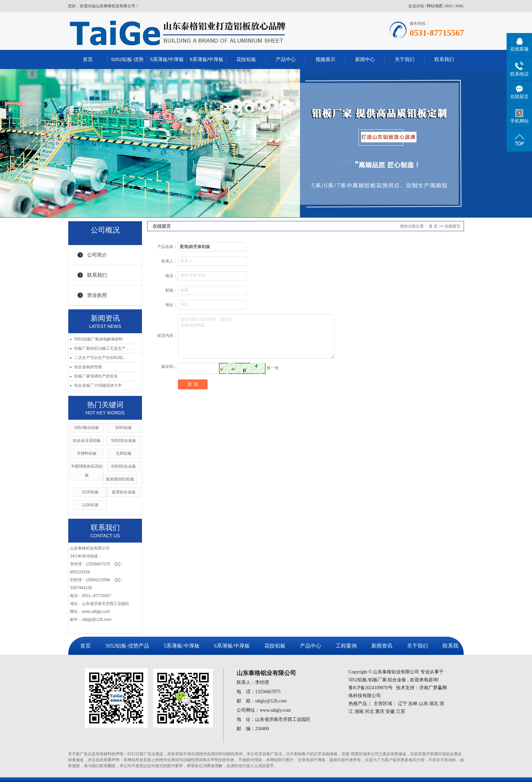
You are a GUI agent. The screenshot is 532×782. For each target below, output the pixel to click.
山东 (423, 704)
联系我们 (444, 59)
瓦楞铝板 (124, 453)
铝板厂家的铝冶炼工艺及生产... (102, 348)
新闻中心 (365, 59)
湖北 (434, 704)
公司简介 (97, 255)
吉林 (413, 704)
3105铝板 (90, 492)
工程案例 (346, 646)
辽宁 (403, 704)
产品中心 (286, 59)
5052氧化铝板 (87, 428)
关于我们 (405, 59)
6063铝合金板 (124, 466)
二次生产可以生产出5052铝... (100, 358)
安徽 (390, 711)
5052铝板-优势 (127, 59)
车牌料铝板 (87, 453)
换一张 (273, 368)
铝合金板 (397, 680)
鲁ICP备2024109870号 (371, 688)
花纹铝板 (246, 59)
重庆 (380, 711)
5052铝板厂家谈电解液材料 (99, 339)
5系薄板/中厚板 (167, 59)
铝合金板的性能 (88, 367)
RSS (449, 6)
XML (460, 6)
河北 (369, 711)
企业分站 (416, 6)
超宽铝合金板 (124, 492)
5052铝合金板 (124, 441)
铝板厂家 (378, 680)
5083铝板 (124, 428)
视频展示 (325, 59)
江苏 (401, 711)
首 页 (433, 226)
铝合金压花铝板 (87, 441)
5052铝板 (358, 680)
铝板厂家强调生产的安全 (96, 376)
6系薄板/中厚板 (207, 59)
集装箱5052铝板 (120, 479)
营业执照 (97, 295)
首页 (88, 59)
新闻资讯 (382, 646)
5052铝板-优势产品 (127, 646)
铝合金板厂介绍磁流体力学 (98, 385)
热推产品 (358, 704)
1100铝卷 (90, 505)
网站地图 (435, 6)
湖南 (359, 711)
